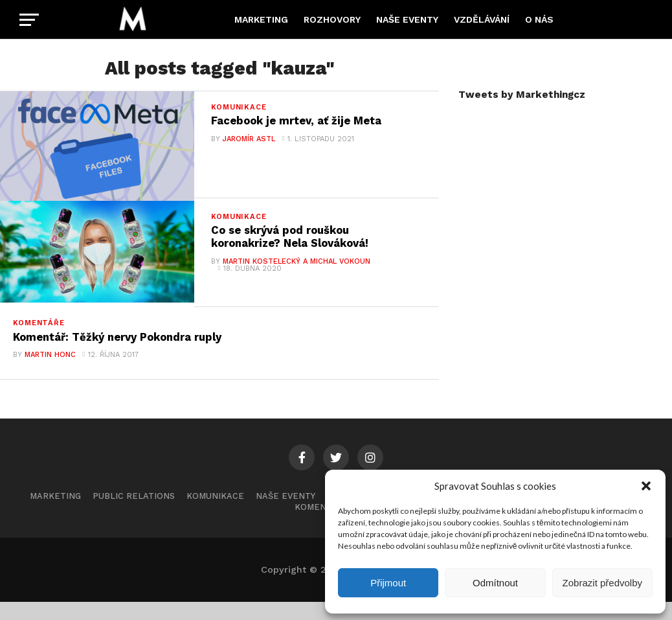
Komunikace (215, 515)
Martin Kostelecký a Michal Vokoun (297, 270)
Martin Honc (50, 373)
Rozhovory (332, 19)
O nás (539, 19)
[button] (646, 486)
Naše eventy (407, 19)
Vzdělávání (482, 19)
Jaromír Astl (249, 140)
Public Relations (134, 515)
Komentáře (322, 526)
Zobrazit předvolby (602, 583)
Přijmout (388, 583)
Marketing (261, 19)
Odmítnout (495, 583)
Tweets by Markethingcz (522, 95)
